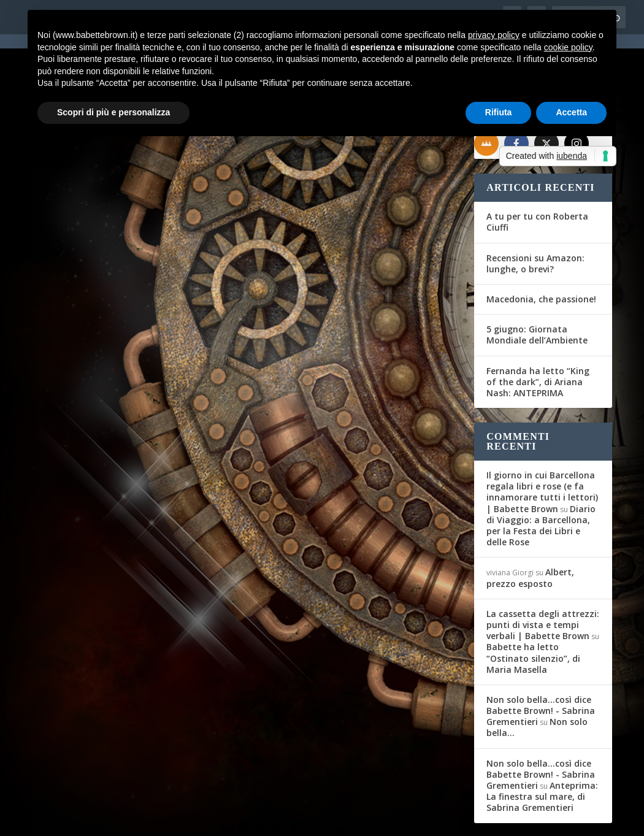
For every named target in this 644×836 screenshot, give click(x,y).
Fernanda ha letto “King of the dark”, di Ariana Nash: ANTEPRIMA (538, 337)
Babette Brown (79, 336)
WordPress (247, 819)
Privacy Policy (308, 819)
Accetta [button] (571, 112)
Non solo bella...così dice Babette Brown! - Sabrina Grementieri (541, 666)
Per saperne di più (98, 434)
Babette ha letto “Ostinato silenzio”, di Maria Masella (533, 614)
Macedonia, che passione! (541, 255)
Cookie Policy (372, 819)
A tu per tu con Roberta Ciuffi (537, 178)
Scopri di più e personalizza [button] (113, 112)
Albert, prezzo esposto (530, 533)
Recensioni (398, 324)
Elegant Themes (124, 819)
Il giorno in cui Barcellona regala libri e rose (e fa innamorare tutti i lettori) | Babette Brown (542, 448)
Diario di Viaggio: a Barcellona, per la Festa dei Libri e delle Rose (541, 481)
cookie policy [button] (568, 47)
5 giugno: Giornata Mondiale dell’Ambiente (537, 290)
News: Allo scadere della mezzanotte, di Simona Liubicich (122, 305)
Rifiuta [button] (499, 112)
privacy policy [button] (494, 35)
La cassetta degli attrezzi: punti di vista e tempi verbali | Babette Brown (543, 581)
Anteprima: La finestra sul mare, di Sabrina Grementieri (542, 752)
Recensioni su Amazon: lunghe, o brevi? (535, 219)
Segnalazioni (186, 336)
